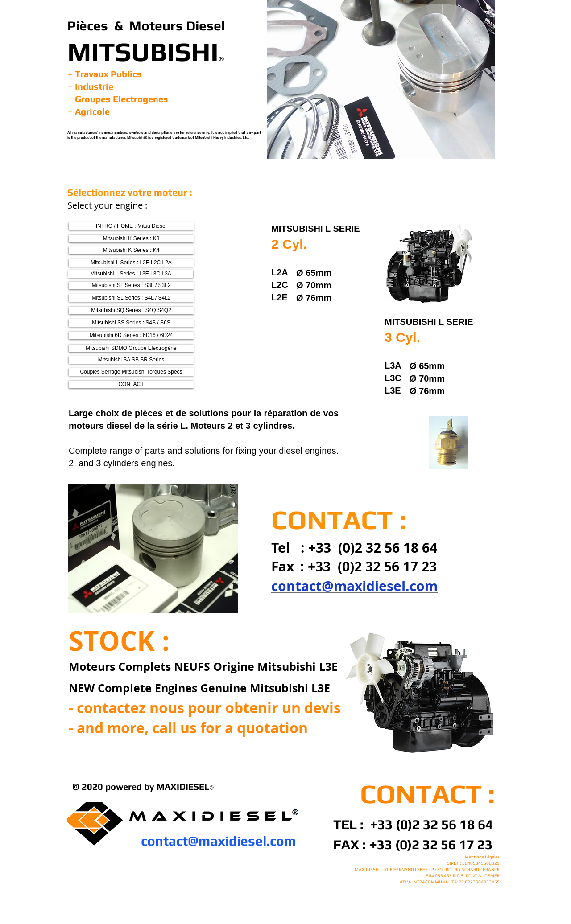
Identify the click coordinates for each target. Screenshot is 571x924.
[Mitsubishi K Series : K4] (131, 250)
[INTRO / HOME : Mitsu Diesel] (131, 226)
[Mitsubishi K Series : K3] (131, 239)
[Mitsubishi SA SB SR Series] (131, 360)
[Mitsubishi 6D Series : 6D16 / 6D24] (131, 335)
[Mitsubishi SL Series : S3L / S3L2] (131, 285)
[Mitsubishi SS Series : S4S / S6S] (131, 323)
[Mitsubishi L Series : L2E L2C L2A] (131, 263)
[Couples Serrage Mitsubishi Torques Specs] (131, 372)
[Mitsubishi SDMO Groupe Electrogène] (131, 348)
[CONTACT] (131, 384)
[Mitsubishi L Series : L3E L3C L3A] (131, 274)
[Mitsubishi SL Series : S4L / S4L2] (131, 298)
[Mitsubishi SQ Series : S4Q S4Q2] (131, 310)
